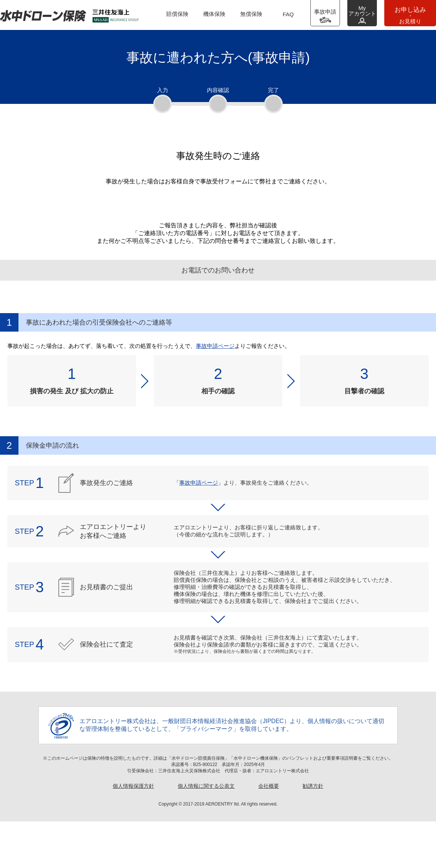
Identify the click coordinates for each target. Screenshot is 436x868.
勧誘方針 (313, 833)
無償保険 (251, 14)
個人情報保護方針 (133, 833)
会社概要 (269, 833)
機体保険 (214, 14)
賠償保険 (177, 14)
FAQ (288, 14)
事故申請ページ (215, 392)
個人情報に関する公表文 (206, 833)
